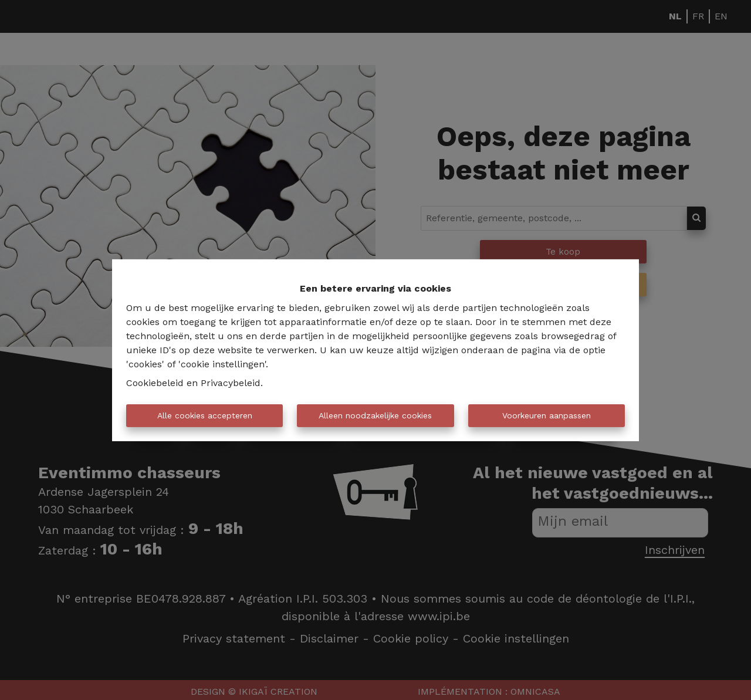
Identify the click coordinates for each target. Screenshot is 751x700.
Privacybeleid (231, 383)
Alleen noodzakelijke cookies (375, 415)
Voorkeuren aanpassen (547, 415)
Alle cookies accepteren (205, 415)
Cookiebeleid (155, 383)
